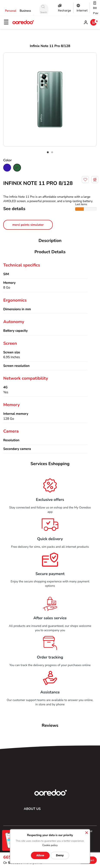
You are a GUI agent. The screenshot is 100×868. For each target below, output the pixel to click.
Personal (11, 11)
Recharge (65, 11)
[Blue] (7, 168)
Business (25, 11)
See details (14, 209)
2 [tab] (52, 152)
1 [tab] (48, 152)
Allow (40, 855)
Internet (82, 11)
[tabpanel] (50, 99)
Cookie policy (50, 845)
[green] (17, 168)
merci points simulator (28, 225)
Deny (60, 855)
